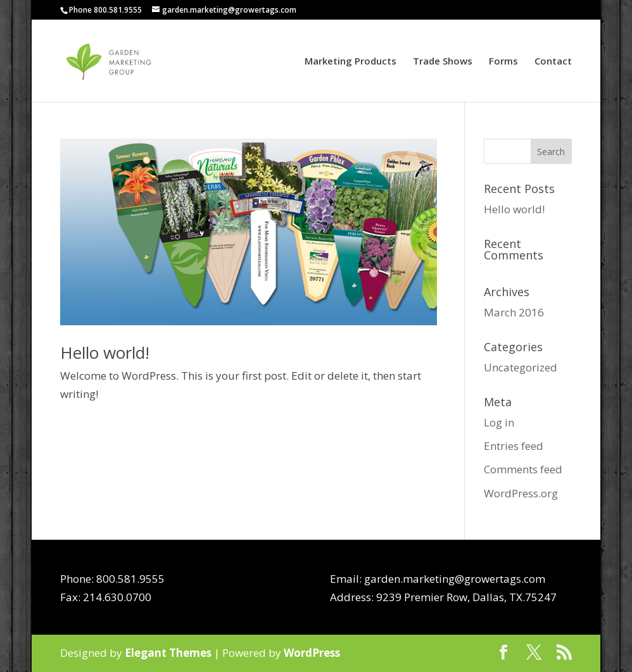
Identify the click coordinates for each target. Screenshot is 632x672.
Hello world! (105, 352)
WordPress (312, 653)
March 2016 (514, 312)
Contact (553, 62)
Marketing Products (351, 62)
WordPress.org (521, 493)
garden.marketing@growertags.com (455, 579)
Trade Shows (443, 62)
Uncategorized (521, 367)
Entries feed (514, 446)
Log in (499, 422)
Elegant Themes (168, 653)
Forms (503, 62)
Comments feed (523, 469)
